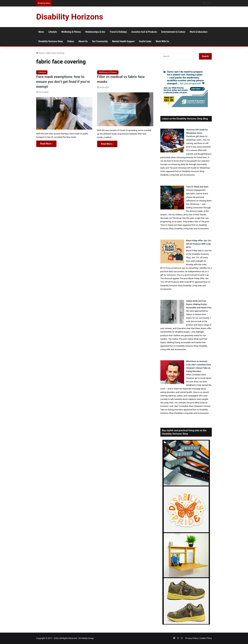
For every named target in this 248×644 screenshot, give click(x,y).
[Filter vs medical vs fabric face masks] (125, 109)
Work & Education (199, 32)
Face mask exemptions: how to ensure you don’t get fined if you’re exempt (63, 82)
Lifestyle (53, 32)
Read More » (46, 144)
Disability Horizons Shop (51, 41)
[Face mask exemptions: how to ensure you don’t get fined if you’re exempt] (64, 113)
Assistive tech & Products (144, 32)
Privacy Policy (192, 638)
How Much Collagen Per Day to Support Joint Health (74, 3)
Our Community (100, 41)
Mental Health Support (123, 41)
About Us (83, 41)
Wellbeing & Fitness (71, 32)
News (41, 32)
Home (40, 53)
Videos (71, 41)
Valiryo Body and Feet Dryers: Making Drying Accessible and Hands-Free (199, 304)
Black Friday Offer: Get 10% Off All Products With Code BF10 (199, 244)
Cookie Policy (206, 638)
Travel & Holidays (118, 32)
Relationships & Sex (95, 32)
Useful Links (145, 41)
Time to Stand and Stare (197, 187)
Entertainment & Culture (173, 32)
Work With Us (162, 41)
